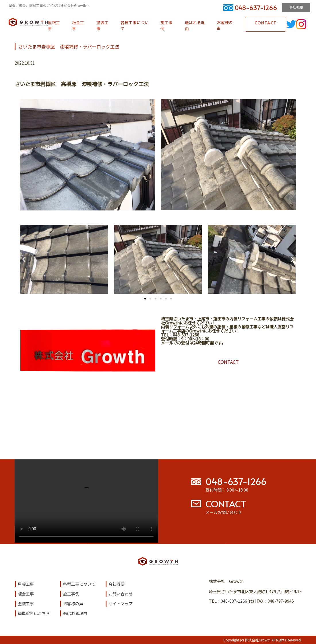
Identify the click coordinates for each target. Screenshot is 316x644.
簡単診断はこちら (34, 613)
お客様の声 (225, 25)
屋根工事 (54, 25)
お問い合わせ (121, 594)
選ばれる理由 (195, 25)
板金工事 (78, 25)
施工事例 (166, 25)
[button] (24, 259)
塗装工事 (102, 25)
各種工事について (135, 25)
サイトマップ (121, 604)
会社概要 (296, 7)
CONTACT (266, 23)
